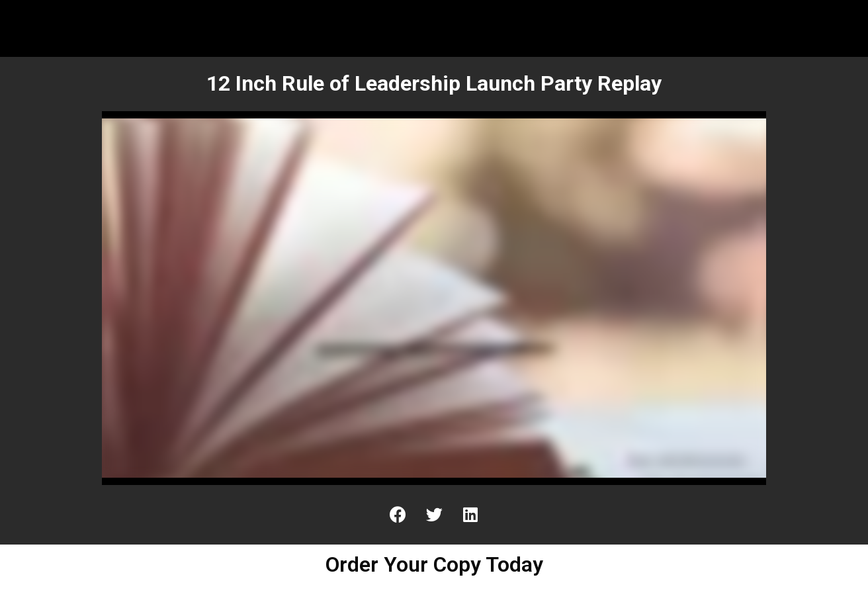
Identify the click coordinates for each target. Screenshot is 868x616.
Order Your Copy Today (434, 564)
